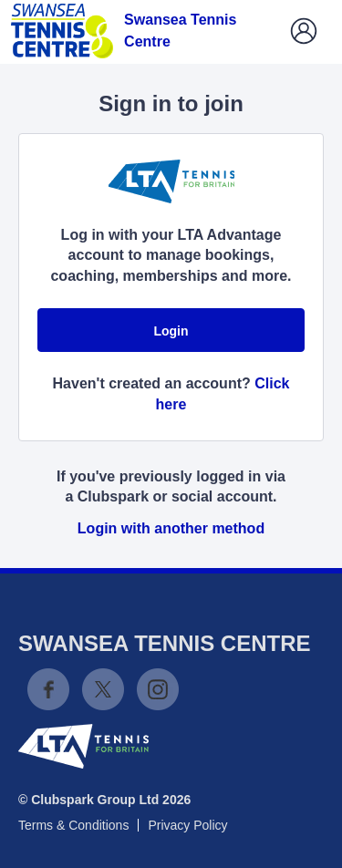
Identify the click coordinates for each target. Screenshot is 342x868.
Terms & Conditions (73, 825)
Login (171, 331)
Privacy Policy (187, 825)
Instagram (158, 689)
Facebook (48, 689)
